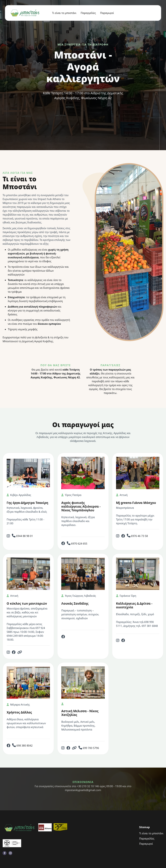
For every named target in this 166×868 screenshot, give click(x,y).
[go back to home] (20, 828)
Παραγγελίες (88, 13)
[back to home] (26, 13)
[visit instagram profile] (10, 853)
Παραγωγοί (107, 13)
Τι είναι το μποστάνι (64, 13)
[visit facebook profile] (5, 853)
